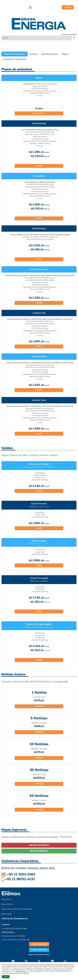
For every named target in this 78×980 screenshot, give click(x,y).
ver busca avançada (69, 34)
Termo (26, 973)
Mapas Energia (39, 851)
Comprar (39, 706)
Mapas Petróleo (39, 845)
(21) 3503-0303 (7, 929)
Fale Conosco (7, 899)
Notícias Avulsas (50, 54)
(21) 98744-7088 (20, 929)
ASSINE (68, 7)
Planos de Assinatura (15, 54)
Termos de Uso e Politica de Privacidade (17, 909)
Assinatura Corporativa (15, 59)
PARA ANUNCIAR (39, 950)
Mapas (65, 54)
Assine (39, 166)
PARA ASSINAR (39, 944)
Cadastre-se (39, 113)
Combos (34, 54)
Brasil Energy (6, 914)
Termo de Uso (20, 971)
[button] (30, 7)
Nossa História (7, 904)
